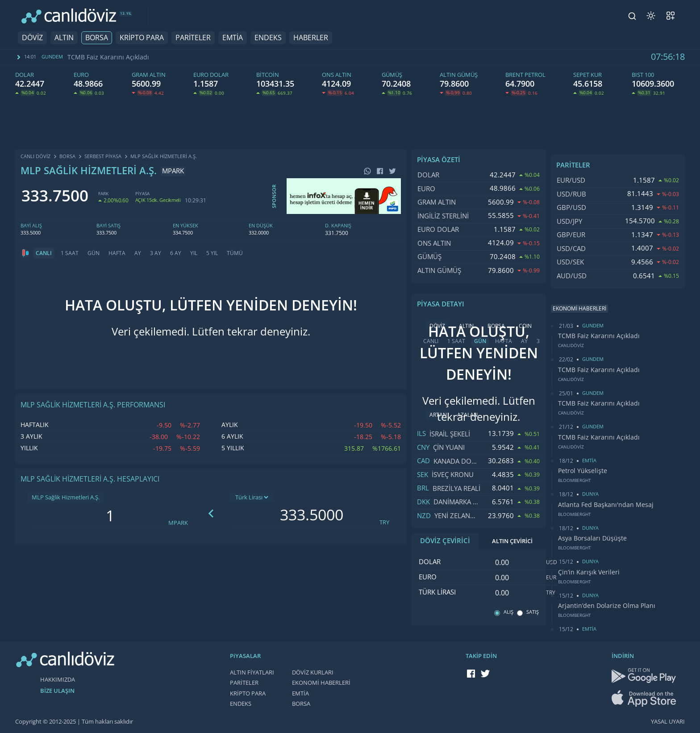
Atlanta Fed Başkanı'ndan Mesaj (606, 505)
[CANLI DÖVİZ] (69, 16)
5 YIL (212, 253)
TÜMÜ (235, 253)
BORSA (97, 38)
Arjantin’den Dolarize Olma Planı (607, 606)
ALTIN (64, 38)
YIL (194, 253)
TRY (384, 522)
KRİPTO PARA (142, 38)
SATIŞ (533, 612)
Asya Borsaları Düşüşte (592, 538)
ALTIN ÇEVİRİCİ (512, 541)
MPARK (178, 523)
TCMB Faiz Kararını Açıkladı (108, 57)
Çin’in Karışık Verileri (589, 572)
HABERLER (311, 38)
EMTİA (233, 38)
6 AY (176, 253)
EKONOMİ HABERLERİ (321, 683)
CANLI (44, 253)
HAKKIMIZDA (58, 680)
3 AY (156, 253)
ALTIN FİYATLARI (252, 672)
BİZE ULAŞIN (57, 691)
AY (138, 253)
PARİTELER (193, 38)
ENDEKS (268, 38)
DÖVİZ (32, 38)
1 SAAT (70, 253)
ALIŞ (508, 612)
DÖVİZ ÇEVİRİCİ (445, 541)
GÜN (94, 253)
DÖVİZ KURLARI (313, 672)
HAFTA (117, 253)
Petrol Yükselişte (583, 471)
